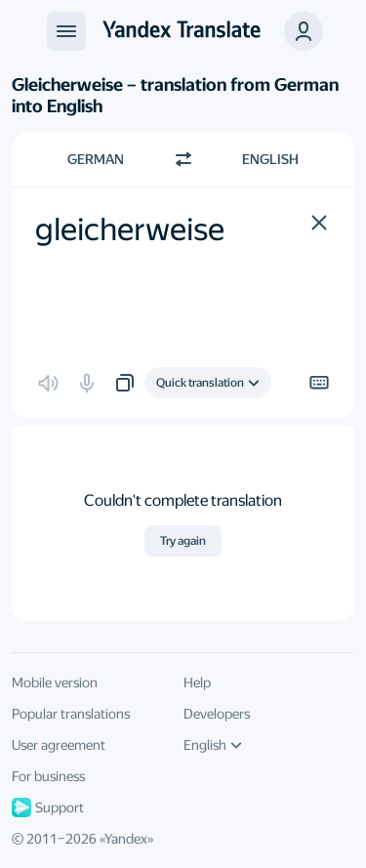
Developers (217, 714)
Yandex (126, 839)
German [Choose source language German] (96, 159)
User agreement (59, 745)
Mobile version (55, 682)
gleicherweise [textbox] (130, 229)
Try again (183, 541)
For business (48, 776)
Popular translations (71, 714)
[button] (319, 223)
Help (197, 682)
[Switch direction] (183, 159)
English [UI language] (213, 745)
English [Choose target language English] (270, 159)
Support (48, 807)
